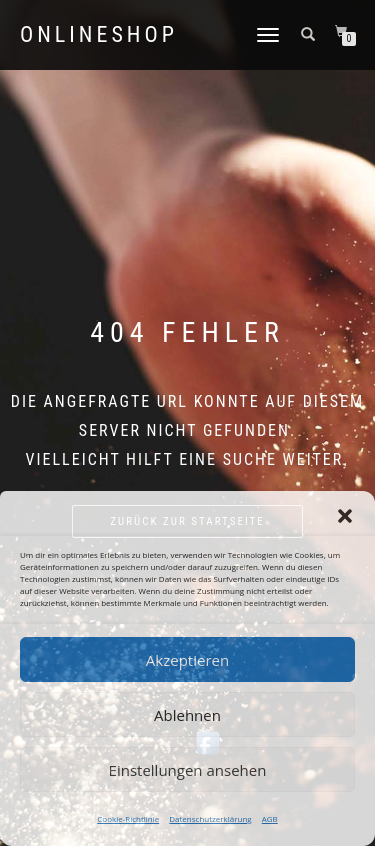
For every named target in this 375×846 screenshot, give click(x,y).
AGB (270, 818)
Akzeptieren (187, 660)
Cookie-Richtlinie (128, 818)
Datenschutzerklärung (210, 818)
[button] (345, 516)
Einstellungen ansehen (188, 770)
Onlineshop (99, 35)
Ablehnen (187, 715)
